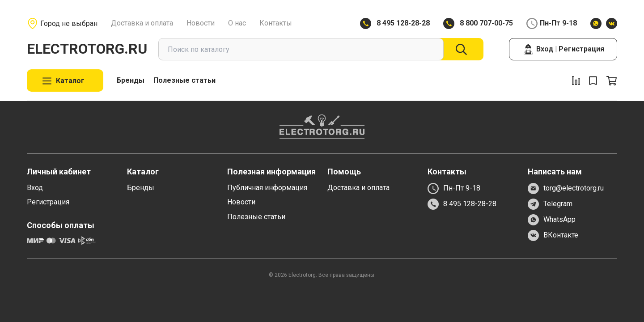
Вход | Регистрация (563, 49)
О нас (237, 23)
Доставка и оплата (142, 23)
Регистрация (48, 202)
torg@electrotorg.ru (566, 189)
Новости (201, 23)
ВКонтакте (553, 235)
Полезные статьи (184, 80)
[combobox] (301, 49)
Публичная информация (267, 188)
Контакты (276, 23)
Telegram (550, 204)
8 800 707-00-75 (486, 23)
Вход (35, 188)
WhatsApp (552, 220)
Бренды (131, 80)
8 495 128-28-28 (403, 23)
